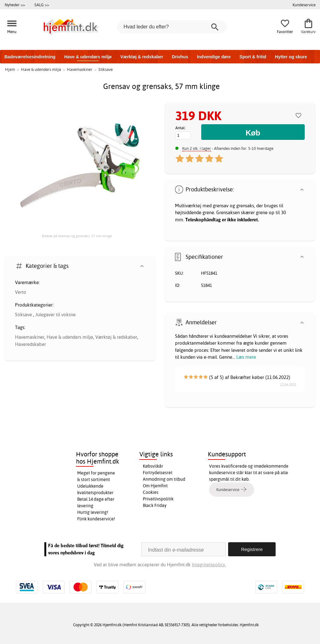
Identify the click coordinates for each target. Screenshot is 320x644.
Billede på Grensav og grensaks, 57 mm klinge (77, 236)
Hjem (10, 69)
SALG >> (42, 5)
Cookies (151, 492)
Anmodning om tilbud (164, 479)
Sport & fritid (253, 57)
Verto (21, 292)
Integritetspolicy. (209, 565)
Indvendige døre (214, 57)
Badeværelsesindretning (30, 57)
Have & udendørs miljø (88, 57)
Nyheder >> (15, 5)
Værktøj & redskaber (142, 57)
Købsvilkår (153, 466)
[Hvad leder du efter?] (172, 27)
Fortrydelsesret (158, 473)
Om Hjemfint (155, 486)
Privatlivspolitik (158, 499)
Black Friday (155, 505)
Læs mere (246, 357)
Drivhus (180, 57)
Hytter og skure (291, 57)
